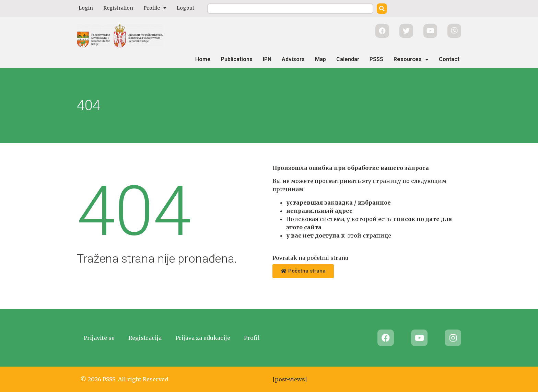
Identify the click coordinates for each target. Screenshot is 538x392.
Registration (118, 8)
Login (86, 8)
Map (320, 59)
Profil (252, 338)
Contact (449, 59)
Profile (155, 8)
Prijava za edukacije (203, 338)
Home (203, 59)
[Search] (382, 9)
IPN (267, 59)
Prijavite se (99, 338)
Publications (237, 59)
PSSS (376, 59)
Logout (185, 8)
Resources (411, 59)
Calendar (348, 59)
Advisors (293, 59)
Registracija (145, 338)
